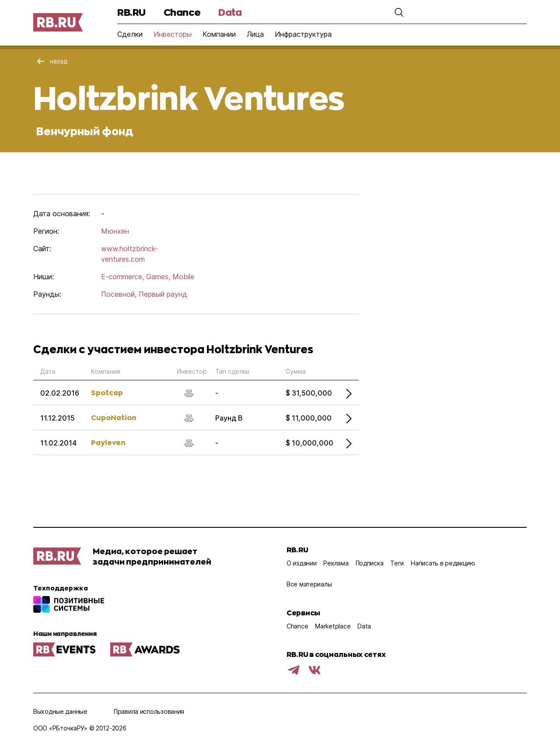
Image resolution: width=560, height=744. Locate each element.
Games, (158, 277)
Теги (397, 563)
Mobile (183, 277)
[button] (399, 12)
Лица (255, 34)
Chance (182, 12)
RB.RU (131, 12)
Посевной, (119, 294)
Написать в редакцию (443, 563)
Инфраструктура (303, 34)
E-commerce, (122, 277)
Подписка (370, 563)
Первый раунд (163, 294)
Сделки (130, 34)
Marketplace (333, 626)
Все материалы (309, 584)
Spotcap (107, 392)
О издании (301, 563)
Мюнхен (115, 231)
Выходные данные (60, 711)
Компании (219, 34)
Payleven (108, 442)
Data (230, 12)
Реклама (336, 563)
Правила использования (149, 711)
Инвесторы (173, 34)
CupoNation (114, 417)
